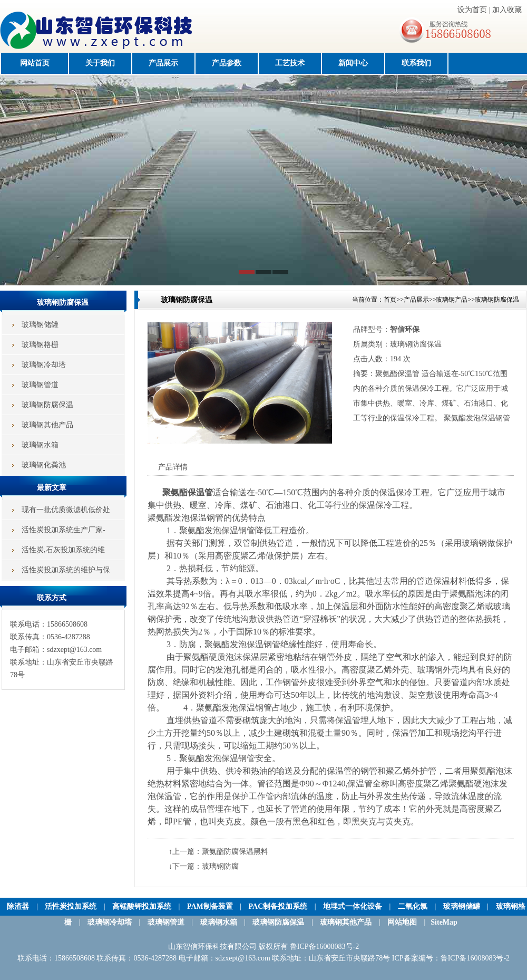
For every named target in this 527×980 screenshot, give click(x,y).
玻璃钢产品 (452, 300)
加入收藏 (507, 10)
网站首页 (35, 63)
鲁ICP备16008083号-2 (475, 958)
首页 (390, 300)
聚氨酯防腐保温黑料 (235, 852)
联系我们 (416, 63)
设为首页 (472, 10)
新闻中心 (353, 63)
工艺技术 (290, 63)
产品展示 (163, 63)
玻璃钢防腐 (220, 866)
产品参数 (227, 63)
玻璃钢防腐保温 (497, 300)
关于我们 (100, 63)
